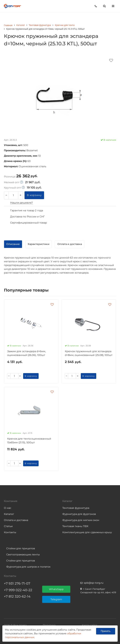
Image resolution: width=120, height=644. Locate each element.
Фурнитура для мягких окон (81, 520)
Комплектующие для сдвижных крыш (87, 532)
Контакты (10, 532)
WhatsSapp (56, 589)
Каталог (9, 514)
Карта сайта (90, 625)
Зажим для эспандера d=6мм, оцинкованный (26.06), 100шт (26, 353)
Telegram (56, 599)
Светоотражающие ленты (23, 555)
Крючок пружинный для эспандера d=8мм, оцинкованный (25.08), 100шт (89, 353)
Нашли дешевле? (21, 203)
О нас (8, 508)
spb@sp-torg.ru (94, 583)
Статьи (8, 526)
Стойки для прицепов (21, 548)
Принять (106, 631)
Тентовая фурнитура (76, 508)
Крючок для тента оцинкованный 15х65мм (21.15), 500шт (29, 441)
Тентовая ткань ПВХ (75, 526)
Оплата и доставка (16, 520)
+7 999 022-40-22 (18, 590)
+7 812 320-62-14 (17, 596)
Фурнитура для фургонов (79, 514)
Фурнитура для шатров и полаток (28, 567)
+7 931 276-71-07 (17, 583)
